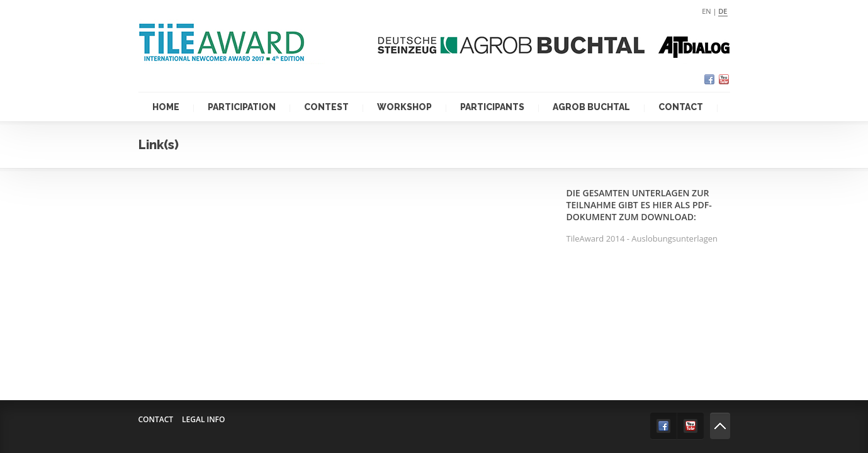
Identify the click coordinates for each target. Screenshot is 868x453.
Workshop (404, 107)
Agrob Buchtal (591, 107)
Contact (681, 107)
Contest (326, 107)
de (723, 11)
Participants (492, 107)
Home (166, 107)
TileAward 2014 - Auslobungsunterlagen (642, 238)
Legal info (203, 419)
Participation (242, 107)
